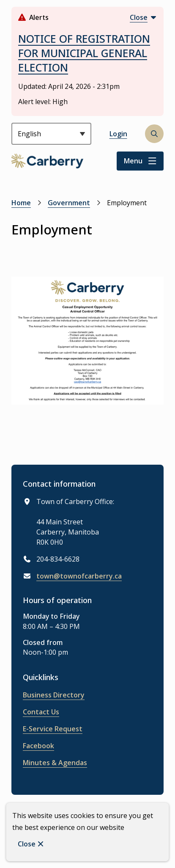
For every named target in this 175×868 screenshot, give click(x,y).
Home (21, 203)
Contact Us (41, 712)
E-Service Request (53, 729)
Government (69, 203)
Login (118, 134)
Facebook (38, 746)
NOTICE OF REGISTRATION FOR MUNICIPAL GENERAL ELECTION (84, 53)
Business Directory (54, 695)
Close (27, 844)
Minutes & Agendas (55, 763)
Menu (133, 161)
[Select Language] (51, 134)
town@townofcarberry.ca (79, 576)
